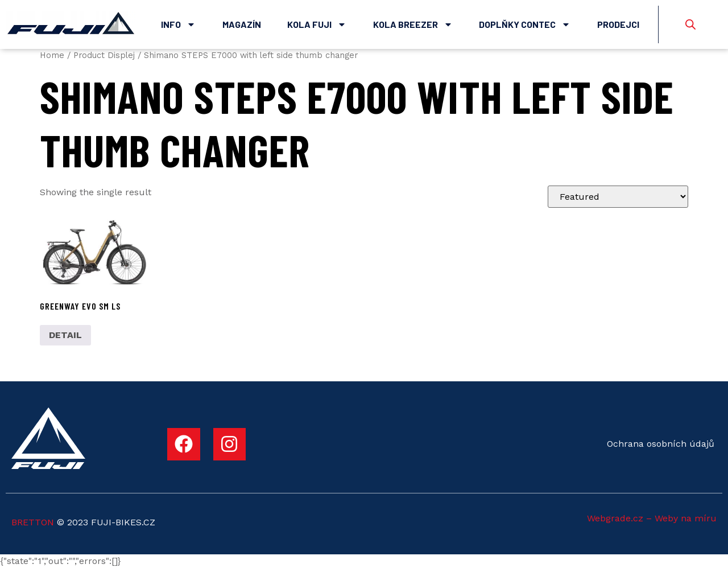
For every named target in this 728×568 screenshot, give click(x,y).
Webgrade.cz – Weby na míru (652, 518)
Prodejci (618, 24)
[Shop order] (618, 197)
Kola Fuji (317, 24)
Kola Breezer (413, 24)
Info (178, 24)
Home (52, 55)
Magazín (242, 24)
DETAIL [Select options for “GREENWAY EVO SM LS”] (65, 335)
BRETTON (33, 522)
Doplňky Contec (525, 24)
